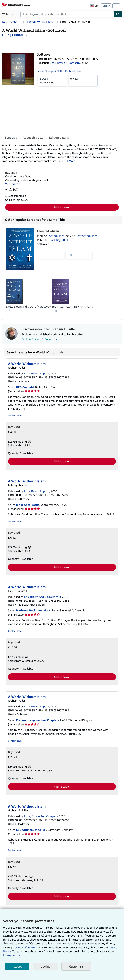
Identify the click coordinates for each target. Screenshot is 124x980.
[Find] (118, 14)
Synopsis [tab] (11, 138)
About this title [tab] (33, 138)
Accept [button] (17, 966)
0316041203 (57, 236)
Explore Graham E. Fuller (40, 339)
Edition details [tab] (59, 138)
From (52, 80)
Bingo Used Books (28, 505)
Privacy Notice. (12, 955)
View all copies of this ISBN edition (59, 71)
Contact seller (15, 415)
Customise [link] (76, 966)
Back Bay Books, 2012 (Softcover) (72, 307)
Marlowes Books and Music (33, 610)
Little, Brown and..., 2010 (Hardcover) (28, 306)
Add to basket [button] (62, 207)
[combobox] (67, 14)
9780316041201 (88, 236)
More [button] (72, 161)
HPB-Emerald (25, 387)
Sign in (106, 6)
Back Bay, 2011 (59, 240)
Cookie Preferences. (25, 947)
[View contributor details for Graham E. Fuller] (15, 35)
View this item (13, 184)
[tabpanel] (60, 153)
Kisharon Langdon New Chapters (37, 720)
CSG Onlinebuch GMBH (31, 830)
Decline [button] (45, 966)
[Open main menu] (9, 14)
